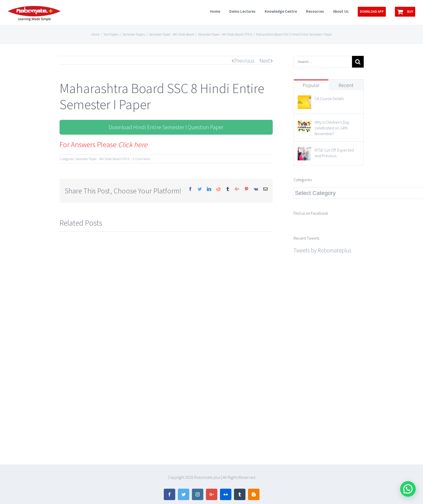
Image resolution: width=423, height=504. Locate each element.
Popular (311, 85)
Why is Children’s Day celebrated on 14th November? (332, 128)
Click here (133, 145)
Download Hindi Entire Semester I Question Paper (166, 127)
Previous (244, 61)
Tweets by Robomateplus (323, 250)
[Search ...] (323, 62)
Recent (346, 85)
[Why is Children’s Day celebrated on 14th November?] (304, 124)
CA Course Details (329, 99)
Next (265, 61)
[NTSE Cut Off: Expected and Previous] (304, 152)
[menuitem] (220, 11)
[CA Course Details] (304, 100)
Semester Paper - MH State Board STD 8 (102, 159)
